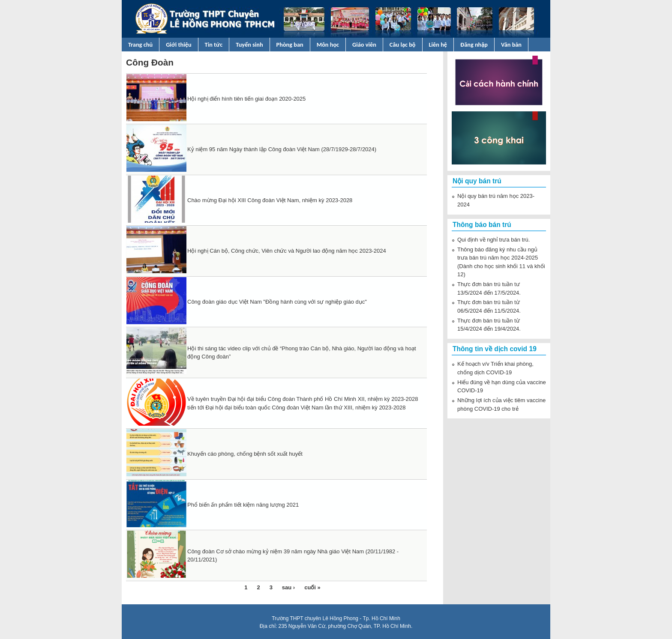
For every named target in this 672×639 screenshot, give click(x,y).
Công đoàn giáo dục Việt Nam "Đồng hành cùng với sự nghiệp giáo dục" (277, 302)
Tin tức (214, 45)
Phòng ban (290, 45)
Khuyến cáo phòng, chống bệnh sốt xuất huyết (245, 454)
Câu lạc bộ (403, 45)
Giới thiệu (178, 45)
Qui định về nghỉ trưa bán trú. (493, 240)
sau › (288, 587)
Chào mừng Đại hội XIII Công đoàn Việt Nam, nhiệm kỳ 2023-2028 (270, 200)
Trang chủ (140, 45)
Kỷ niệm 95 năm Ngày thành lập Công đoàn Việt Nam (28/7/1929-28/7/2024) (282, 149)
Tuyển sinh (249, 45)
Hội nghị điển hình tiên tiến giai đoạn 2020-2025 (246, 99)
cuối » (312, 587)
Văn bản (511, 45)
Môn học (328, 45)
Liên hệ (438, 45)
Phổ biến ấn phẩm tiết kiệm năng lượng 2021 (243, 505)
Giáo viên (364, 45)
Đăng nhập (474, 45)
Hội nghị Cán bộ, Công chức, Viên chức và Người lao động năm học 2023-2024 (287, 251)
